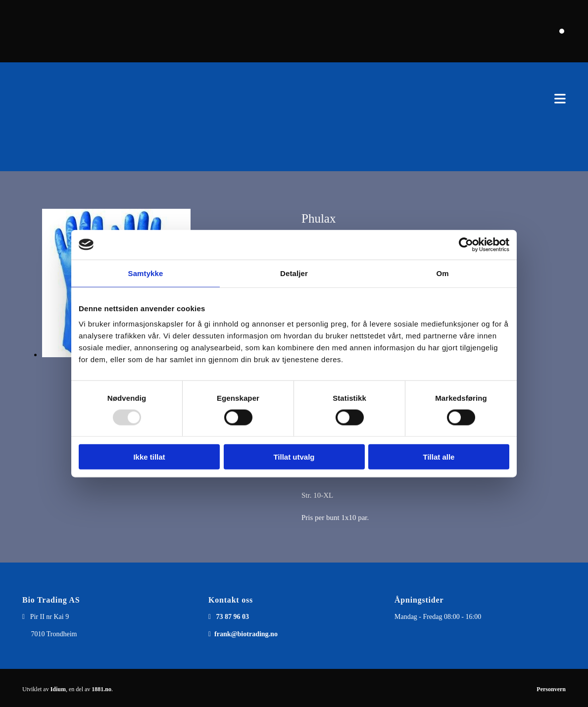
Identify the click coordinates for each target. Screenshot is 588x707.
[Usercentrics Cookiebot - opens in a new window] (466, 244)
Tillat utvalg (294, 457)
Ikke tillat (149, 457)
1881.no (101, 689)
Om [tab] (442, 273)
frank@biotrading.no (246, 634)
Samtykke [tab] (146, 273)
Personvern (551, 689)
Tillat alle (439, 457)
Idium (58, 689)
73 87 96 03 (233, 617)
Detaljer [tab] (294, 273)
